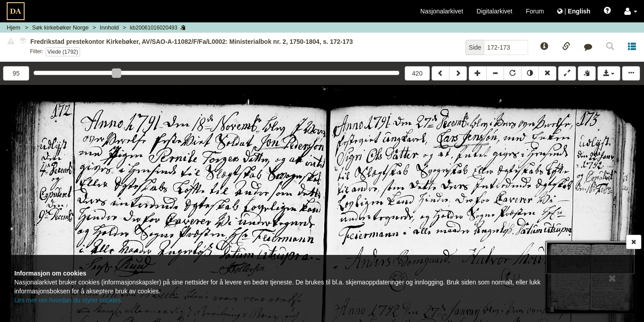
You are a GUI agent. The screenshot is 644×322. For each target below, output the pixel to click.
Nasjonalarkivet (442, 11)
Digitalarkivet (495, 11)
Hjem (13, 28)
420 (417, 73)
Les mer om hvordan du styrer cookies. (68, 300)
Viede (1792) (63, 52)
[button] (631, 11)
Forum (535, 11)
